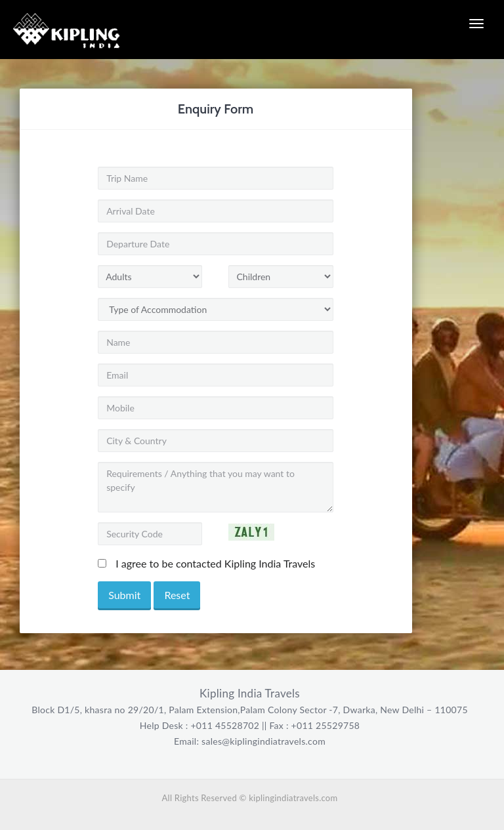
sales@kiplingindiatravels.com (262, 741)
